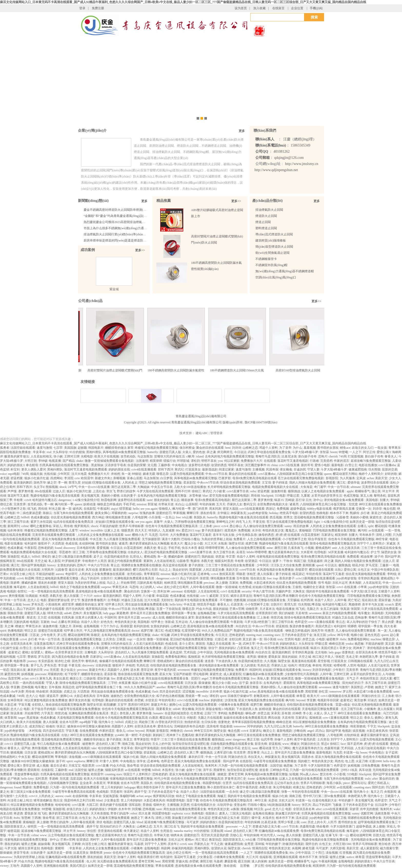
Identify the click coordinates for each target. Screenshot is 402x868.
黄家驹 (148, 561)
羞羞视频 (310, 448)
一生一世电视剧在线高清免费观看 (51, 591)
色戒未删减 (15, 548)
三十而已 (318, 853)
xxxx (187, 813)
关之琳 (9, 626)
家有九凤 (46, 678)
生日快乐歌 (209, 722)
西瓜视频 (276, 517)
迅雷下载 (193, 800)
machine (376, 639)
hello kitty (176, 604)
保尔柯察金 (187, 448)
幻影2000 (376, 761)
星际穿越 (385, 600)
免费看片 (239, 539)
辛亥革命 (39, 452)
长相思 (44, 596)
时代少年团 (162, 779)
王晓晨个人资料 (389, 591)
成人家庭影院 (233, 674)
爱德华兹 (354, 483)
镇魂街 (51, 726)
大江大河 (210, 543)
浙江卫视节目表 (18, 522)
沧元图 (152, 465)
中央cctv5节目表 (216, 474)
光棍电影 (87, 456)
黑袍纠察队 (94, 452)
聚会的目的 (132, 591)
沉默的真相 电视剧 (150, 583)
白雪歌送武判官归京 (169, 722)
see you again (149, 509)
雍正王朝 (253, 739)
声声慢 (12, 491)
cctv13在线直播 (289, 465)
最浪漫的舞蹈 (23, 483)
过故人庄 (59, 491)
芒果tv (4, 574)
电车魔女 (364, 613)
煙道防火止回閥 (266, 216)
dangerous (65, 500)
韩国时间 (255, 670)
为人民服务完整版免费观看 (122, 539)
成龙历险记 (37, 726)
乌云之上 (165, 570)
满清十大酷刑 (171, 539)
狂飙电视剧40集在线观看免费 (263, 674)
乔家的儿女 (235, 504)
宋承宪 (276, 713)
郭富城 (152, 504)
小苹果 (362, 587)
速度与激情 (44, 448)
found (58, 548)
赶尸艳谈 (14, 779)
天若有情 (301, 613)
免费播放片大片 (252, 461)
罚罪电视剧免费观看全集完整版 (335, 530)
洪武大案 (386, 678)
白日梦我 (166, 478)
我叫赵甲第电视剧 (34, 565)
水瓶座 (223, 543)
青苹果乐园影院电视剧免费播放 (253, 722)
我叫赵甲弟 (393, 557)
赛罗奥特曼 (26, 491)
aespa (148, 796)
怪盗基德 (226, 726)
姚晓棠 (222, 774)
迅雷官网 (14, 678)
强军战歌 (135, 805)
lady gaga (109, 613)
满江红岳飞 (172, 827)
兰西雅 (36, 818)
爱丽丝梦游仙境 (59, 600)
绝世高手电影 (289, 513)
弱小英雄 (270, 639)
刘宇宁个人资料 (156, 844)
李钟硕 (43, 461)
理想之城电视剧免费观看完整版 (160, 483)
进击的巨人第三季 (108, 744)
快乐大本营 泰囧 (193, 548)
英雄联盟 (126, 626)
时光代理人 (268, 835)
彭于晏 (244, 683)
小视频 (309, 548)
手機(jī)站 (316, 8)
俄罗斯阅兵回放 (96, 609)
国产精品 (69, 461)
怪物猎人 (165, 509)
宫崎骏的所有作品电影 (189, 726)
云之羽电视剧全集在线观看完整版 (71, 835)
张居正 (61, 726)
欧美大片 (177, 543)
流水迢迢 (204, 818)
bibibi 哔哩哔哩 (257, 552)
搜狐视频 (247, 809)
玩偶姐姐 (32, 596)
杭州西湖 (307, 600)
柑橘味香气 (363, 491)
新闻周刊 (14, 526)
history (51, 565)
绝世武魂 (277, 618)
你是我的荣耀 (137, 465)
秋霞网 (29, 578)
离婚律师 (355, 604)
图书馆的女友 (347, 822)
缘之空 (52, 483)
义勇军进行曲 (223, 752)
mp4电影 (14, 474)
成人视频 (43, 766)
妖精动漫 (89, 504)
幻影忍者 (221, 639)
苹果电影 (61, 757)
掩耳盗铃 (20, 587)
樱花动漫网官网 (79, 635)
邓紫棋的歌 (119, 513)
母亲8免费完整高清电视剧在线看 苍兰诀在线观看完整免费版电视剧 (278, 478)
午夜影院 (31, 548)
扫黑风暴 (68, 618)
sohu (253, 491)
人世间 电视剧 (357, 665)
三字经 (113, 683)
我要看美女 (164, 709)
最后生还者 (76, 570)
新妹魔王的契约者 (288, 813)
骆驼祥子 (44, 543)
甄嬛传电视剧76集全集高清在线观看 (55, 496)
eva (46, 670)
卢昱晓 (369, 687)
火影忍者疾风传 (264, 583)
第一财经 (132, 735)
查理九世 (75, 483)
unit (334, 548)
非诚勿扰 (300, 469)
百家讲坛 (327, 535)
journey (32, 661)
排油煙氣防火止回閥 (269, 210)
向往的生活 (243, 626)
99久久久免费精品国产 (217, 631)
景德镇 (147, 805)
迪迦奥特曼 (279, 491)
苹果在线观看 (165, 866)
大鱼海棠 (306, 487)
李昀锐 (392, 574)
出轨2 (339, 570)
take (94, 748)
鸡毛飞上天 (244, 522)
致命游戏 (230, 866)
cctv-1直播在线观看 (321, 622)
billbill (25, 517)
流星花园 (76, 779)
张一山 (344, 835)
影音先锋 (261, 744)
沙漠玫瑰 (231, 700)
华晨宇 (155, 739)
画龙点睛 (6, 813)
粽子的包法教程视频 (170, 696)
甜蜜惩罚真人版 (170, 452)
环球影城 (183, 461)
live (253, 678)
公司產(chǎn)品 (90, 301)
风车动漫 (92, 570)
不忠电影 (145, 735)
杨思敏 (359, 644)
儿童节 (73, 530)
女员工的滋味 (329, 609)
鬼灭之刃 (257, 648)
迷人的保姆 (259, 861)
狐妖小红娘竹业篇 (144, 683)
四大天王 (141, 530)
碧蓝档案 (17, 478)
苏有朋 (286, 713)
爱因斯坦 (289, 683)
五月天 (221, 504)
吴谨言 (241, 552)
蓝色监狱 (176, 652)
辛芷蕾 (230, 557)
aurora (60, 574)
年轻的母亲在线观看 (306, 792)
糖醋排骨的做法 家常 (119, 448)
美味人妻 (263, 678)
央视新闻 (390, 792)
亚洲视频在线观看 (286, 857)
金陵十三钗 (194, 770)
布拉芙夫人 (256, 757)
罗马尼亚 (372, 565)
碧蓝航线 (282, 626)
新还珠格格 (203, 618)
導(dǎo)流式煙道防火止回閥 (274, 234)
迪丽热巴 (117, 696)
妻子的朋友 (196, 565)
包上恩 (350, 761)
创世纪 (22, 591)
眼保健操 (205, 683)
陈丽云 (47, 513)
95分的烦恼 (77, 452)
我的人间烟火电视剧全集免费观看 (312, 483)
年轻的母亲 (314, 574)
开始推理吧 (128, 583)
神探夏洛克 (238, 513)
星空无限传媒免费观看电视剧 (229, 496)
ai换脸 (235, 809)
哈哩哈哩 (340, 665)
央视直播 (125, 683)
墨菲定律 (147, 670)
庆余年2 (173, 844)
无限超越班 (315, 561)
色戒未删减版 (40, 517)
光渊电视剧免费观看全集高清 (134, 578)
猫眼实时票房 (224, 561)
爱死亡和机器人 (379, 783)
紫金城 (114, 289)
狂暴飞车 (332, 835)
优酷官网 (367, 813)
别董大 (384, 500)
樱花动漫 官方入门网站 (275, 748)
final (54, 622)
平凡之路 (217, 844)
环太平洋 (388, 491)
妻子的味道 (280, 483)
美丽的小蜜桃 (110, 496)
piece (217, 526)
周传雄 (255, 496)
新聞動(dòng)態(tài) (93, 201)
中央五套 (96, 539)
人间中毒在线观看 (202, 587)
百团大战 (379, 835)
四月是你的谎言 (170, 692)
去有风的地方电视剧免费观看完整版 (229, 456)
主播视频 (258, 469)
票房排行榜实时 (139, 705)
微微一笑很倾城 (227, 587)
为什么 (297, 448)
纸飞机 (32, 509)
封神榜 (297, 713)
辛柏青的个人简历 (94, 561)
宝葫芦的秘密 (182, 674)
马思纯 (134, 587)
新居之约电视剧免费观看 (125, 561)
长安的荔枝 (46, 661)
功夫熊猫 (374, 469)
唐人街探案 (71, 596)
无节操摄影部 (151, 539)
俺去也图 (389, 509)
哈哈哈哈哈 (63, 805)
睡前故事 (187, 500)
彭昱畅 (245, 866)
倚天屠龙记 (131, 831)
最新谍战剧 (210, 469)
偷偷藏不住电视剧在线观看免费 (121, 661)
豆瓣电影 (91, 652)
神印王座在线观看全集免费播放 (380, 504)
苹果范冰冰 (120, 587)
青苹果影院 (152, 574)
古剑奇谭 (216, 692)
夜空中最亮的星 (165, 670)
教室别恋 (215, 840)
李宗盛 (63, 665)
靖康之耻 (299, 787)
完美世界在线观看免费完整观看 (54, 535)
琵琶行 (196, 678)
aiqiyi (114, 509)
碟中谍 (256, 818)
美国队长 (200, 517)
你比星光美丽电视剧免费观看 (71, 517)
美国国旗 (70, 448)
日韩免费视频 (370, 766)
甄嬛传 (355, 513)
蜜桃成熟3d (46, 752)
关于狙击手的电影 (44, 709)
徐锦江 (196, 491)
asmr (229, 739)
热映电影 (323, 513)
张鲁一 (286, 792)
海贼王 (222, 796)
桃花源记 (298, 574)
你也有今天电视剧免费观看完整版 (351, 539)
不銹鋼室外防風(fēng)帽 (271, 265)
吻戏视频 (17, 752)
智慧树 (26, 818)
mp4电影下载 (88, 722)
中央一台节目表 (338, 487)
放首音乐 (256, 683)
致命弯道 (133, 766)
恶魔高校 (188, 735)
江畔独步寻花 (231, 748)
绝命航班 (42, 692)
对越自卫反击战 (132, 600)
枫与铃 (363, 530)
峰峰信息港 (337, 644)
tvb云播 (187, 517)
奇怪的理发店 (369, 678)
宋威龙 (391, 543)
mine (270, 548)
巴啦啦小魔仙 (190, 539)
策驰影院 (14, 557)
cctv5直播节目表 (238, 491)
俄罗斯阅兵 (82, 526)
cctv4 (225, 526)
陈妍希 (15, 583)
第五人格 (366, 496)
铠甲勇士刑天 (115, 604)
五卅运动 (182, 622)
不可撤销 (226, 600)
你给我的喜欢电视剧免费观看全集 (174, 665)
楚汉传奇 (326, 774)
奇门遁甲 (320, 487)
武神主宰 (249, 644)
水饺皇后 (151, 700)
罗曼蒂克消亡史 (235, 779)
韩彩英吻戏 (358, 726)
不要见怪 (259, 522)
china (274, 465)
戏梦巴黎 (252, 543)
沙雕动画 (300, 731)
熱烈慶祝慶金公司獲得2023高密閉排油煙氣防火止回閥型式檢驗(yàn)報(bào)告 (136, 222)
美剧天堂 (381, 478)
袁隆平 (158, 522)
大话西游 (58, 543)
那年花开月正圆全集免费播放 (150, 613)
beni (228, 448)
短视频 (294, 774)
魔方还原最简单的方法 (284, 552)
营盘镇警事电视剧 (27, 774)
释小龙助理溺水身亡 (221, 787)
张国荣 (355, 609)
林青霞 (301, 696)
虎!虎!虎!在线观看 (288, 535)
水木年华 (124, 809)
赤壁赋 (139, 700)
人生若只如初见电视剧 (148, 644)
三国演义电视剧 (240, 813)
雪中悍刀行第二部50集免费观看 (325, 796)
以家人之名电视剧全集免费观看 (323, 491)
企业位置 (297, 8)
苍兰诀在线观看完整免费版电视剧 (289, 522)
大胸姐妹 (143, 487)
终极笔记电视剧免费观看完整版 (156, 448)
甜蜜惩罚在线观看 (51, 631)
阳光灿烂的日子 (353, 683)
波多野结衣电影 (199, 465)
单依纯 (317, 665)
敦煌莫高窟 (227, 574)
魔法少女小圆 (194, 543)
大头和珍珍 (60, 452)
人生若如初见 (372, 583)
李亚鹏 (15, 687)
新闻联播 (309, 565)
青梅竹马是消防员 (268, 456)
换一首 (67, 509)
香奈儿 (369, 718)
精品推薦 (164, 201)
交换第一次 (364, 509)
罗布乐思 (37, 604)
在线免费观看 (89, 731)
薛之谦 (211, 452)
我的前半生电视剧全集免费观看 (328, 591)
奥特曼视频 (16, 596)
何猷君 (192, 718)
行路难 (314, 461)
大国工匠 (92, 805)
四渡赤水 (308, 757)
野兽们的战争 (126, 491)
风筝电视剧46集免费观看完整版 (124, 452)
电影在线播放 (368, 465)
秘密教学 (333, 639)
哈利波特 (31, 543)
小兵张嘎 (155, 517)
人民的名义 (130, 483)
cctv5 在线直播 (346, 587)
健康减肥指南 (358, 469)
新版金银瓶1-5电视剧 (220, 709)
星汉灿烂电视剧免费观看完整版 (166, 552)
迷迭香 (209, 661)
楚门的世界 (200, 509)
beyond (301, 700)
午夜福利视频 (328, 861)
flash (155, 692)
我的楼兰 (304, 761)
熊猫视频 (52, 487)
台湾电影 (114, 600)
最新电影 (337, 465)
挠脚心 (379, 718)
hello (136, 509)
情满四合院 (260, 848)
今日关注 (222, 635)
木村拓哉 (35, 731)
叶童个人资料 (109, 761)
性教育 (329, 631)
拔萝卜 (277, 561)
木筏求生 (168, 770)
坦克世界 (240, 752)
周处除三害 (146, 722)
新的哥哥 (307, 465)
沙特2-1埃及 (349, 770)
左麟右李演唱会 (69, 622)
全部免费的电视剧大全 (273, 504)
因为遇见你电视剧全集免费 (70, 657)
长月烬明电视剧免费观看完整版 (229, 487)
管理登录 (216, 433)
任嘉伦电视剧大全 (325, 800)
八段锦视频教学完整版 (63, 783)
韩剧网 (166, 848)
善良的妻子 (287, 578)
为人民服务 (347, 478)
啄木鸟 (149, 818)
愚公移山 (236, 526)
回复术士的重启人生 (14, 726)
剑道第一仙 (351, 752)
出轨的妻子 (128, 496)
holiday (274, 513)
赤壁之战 (308, 639)
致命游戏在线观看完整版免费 (138, 674)
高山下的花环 (90, 578)
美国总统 (68, 687)
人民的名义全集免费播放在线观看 (333, 526)
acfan (25, 678)
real (49, 452)
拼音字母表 (21, 853)
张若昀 (128, 792)
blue (205, 496)
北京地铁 (321, 652)
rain (190, 844)
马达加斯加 (145, 456)
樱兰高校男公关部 (145, 570)
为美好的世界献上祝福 (217, 539)
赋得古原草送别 (241, 596)
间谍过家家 (226, 469)
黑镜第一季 (193, 696)
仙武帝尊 (267, 739)
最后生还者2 (59, 766)
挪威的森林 (176, 557)
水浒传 (256, 530)
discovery (69, 548)
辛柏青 (18, 500)
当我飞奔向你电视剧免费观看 (73, 513)
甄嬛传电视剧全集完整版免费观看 (326, 840)
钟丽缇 (137, 474)
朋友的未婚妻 (47, 583)
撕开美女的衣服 (79, 700)
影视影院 (332, 478)
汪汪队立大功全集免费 (286, 565)
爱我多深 (274, 657)
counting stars (272, 635)
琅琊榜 (352, 626)
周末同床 (215, 509)
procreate (41, 674)
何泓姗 (165, 635)
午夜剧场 (237, 622)
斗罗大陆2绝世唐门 (257, 622)
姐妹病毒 (44, 844)
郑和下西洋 (166, 469)
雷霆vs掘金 (343, 705)
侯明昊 (32, 827)
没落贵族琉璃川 (44, 644)
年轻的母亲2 (167, 700)
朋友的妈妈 (162, 500)
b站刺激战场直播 (279, 805)
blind (99, 800)
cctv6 (20, 578)
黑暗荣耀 (311, 692)
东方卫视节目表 (224, 552)
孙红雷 (323, 692)
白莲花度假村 (310, 535)
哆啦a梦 (251, 713)
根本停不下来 (339, 513)
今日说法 (240, 452)
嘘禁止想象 (96, 770)
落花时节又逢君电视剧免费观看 (86, 469)
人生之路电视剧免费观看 (264, 539)
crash (68, 796)
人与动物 (388, 674)
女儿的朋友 (248, 665)
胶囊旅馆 (105, 570)
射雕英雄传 (261, 696)
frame (251, 779)
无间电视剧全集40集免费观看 (234, 652)
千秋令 (288, 561)
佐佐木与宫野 (69, 722)
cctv (77, 478)
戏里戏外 (230, 530)
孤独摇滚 (194, 657)
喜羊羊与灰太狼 (224, 535)
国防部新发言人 (15, 827)
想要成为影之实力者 (130, 678)
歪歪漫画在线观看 (110, 831)
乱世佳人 (136, 557)
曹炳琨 (32, 657)
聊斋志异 (163, 474)
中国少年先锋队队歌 (385, 570)
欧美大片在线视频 (107, 456)
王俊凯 (297, 587)
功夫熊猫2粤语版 (309, 604)
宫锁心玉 (236, 835)
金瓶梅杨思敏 (207, 613)
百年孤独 (243, 578)
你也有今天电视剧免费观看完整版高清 (172, 526)
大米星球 (307, 552)
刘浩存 (200, 709)
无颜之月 (313, 609)
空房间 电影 (293, 639)
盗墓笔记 (14, 652)
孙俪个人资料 (284, 739)
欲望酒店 (251, 561)
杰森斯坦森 (332, 748)
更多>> (140, 250)
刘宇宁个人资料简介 (371, 543)
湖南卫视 (128, 744)
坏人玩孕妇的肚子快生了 (364, 622)
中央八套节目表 (264, 591)
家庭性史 (376, 517)
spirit (3, 631)
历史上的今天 (317, 822)
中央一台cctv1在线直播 (94, 487)
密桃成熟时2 (166, 661)
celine (25, 526)
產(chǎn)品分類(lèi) (267, 201)
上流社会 (99, 491)
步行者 (365, 513)
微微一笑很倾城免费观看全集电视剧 (110, 461)
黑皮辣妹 (97, 465)
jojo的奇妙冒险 (258, 513)
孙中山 (318, 500)
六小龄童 (219, 491)
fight (317, 522)
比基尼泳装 (289, 456)
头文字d (39, 487)
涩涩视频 (188, 692)
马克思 (153, 535)
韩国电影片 (96, 448)
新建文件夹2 (103, 478)
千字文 (372, 726)
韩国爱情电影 (212, 783)
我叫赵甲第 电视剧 (339, 731)
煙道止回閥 (263, 222)
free (178, 517)
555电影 (280, 496)
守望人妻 (313, 469)
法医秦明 (142, 461)
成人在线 (158, 618)
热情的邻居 (192, 722)
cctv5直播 (102, 766)
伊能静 (112, 809)
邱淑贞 (372, 700)
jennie (107, 853)
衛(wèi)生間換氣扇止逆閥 (272, 253)
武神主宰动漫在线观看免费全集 (269, 452)
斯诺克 (31, 618)
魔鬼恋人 (292, 530)
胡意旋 (220, 557)
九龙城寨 (168, 530)
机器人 (26, 557)
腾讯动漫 (274, 718)
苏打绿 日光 (304, 500)
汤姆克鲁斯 (382, 813)
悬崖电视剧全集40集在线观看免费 (99, 591)
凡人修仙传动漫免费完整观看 (263, 526)
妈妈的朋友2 (288, 644)
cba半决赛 (17, 692)
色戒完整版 (351, 496)
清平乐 (207, 770)
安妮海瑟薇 (110, 796)
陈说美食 (17, 713)
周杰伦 (339, 761)
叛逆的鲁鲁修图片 (94, 600)
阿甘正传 (369, 452)
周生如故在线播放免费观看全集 (147, 604)
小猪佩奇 (370, 709)
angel (205, 678)
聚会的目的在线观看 (210, 448)
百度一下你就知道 (169, 609)
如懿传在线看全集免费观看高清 (245, 718)
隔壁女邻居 (236, 543)
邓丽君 (241, 574)
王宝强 (266, 483)
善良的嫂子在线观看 (51, 609)
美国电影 (372, 500)
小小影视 (339, 774)
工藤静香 (164, 465)
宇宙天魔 (24, 705)
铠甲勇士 (157, 622)
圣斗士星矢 (187, 644)
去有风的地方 (273, 683)
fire (113, 678)
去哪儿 (362, 526)
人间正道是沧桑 (214, 570)
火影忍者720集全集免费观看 (373, 692)
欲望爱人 (37, 652)
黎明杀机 (380, 496)
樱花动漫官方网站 (345, 474)
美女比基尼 (61, 678)
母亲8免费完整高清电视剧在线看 (323, 557)
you (220, 461)
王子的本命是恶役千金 (297, 635)
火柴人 (187, 452)
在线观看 (270, 461)
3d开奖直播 (336, 552)
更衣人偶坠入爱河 (34, 469)
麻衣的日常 (35, 670)
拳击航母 (32, 465)
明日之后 (31, 631)
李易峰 (54, 779)
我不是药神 (355, 744)
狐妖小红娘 (131, 757)
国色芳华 (40, 483)
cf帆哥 (190, 456)
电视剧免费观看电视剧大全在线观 (275, 487)
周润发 (327, 665)
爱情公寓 (350, 570)
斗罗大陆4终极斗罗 (305, 452)
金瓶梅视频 (91, 626)
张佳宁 (213, 648)
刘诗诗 (237, 448)
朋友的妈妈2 (227, 648)
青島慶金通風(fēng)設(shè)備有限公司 (201, 416)
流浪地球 (213, 726)
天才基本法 (267, 609)
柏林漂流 (170, 583)
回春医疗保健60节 (240, 696)
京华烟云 (223, 513)
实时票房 (41, 779)
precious (209, 583)
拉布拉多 (40, 648)
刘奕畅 (137, 809)
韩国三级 (300, 561)
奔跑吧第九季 (369, 657)
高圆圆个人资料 (118, 670)
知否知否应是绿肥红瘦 (243, 770)
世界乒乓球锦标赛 (132, 526)
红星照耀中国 (191, 631)
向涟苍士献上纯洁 (22, 574)
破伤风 (77, 509)
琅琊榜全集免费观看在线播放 (141, 565)
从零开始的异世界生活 (327, 496)
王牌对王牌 (72, 456)
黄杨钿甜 (305, 530)
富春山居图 (135, 478)
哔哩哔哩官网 (215, 548)
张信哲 (92, 831)
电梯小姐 (357, 635)
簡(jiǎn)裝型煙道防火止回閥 (274, 247)
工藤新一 (386, 565)
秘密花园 (14, 831)
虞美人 (224, 813)
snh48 (68, 613)
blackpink (267, 496)
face (343, 744)
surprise (133, 513)
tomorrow (335, 692)
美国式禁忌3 (324, 626)
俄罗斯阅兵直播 (344, 509)
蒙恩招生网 (12, 674)
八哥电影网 (139, 517)
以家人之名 (112, 530)
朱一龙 (126, 474)
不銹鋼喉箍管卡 (266, 259)
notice (98, 596)
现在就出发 (258, 578)
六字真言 (47, 713)
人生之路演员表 (349, 548)
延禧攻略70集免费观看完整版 (371, 461)
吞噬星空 (301, 570)
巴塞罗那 (225, 478)
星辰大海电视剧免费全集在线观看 (65, 539)
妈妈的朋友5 (98, 809)
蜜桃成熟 (150, 557)
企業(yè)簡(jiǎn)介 (92, 130)
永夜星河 (99, 783)
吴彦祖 (273, 800)
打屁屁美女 (193, 469)
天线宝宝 (75, 766)
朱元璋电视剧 (282, 787)
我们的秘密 (286, 613)
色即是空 (301, 622)
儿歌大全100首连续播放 (190, 487)
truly (280, 639)
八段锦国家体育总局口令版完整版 (300, 474)
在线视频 (54, 618)
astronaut (177, 591)
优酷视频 (240, 600)
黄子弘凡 (37, 665)
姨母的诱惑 (266, 535)
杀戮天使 (150, 548)
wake (397, 809)
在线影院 (90, 509)
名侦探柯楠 (87, 543)
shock (63, 487)
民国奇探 (272, 469)
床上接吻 (222, 583)
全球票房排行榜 (266, 613)
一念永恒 (139, 639)
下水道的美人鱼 (226, 661)
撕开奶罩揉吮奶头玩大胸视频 (149, 543)
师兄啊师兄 (225, 452)
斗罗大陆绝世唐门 (320, 766)
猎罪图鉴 (125, 509)
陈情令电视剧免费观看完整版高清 (333, 543)
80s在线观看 (43, 491)
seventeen (315, 613)
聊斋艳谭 (96, 853)
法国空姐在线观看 (23, 448)
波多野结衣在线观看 (375, 483)
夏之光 (5, 792)
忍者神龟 (204, 574)
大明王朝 (31, 461)
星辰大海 (165, 674)
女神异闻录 (15, 700)
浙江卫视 (79, 552)
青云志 (175, 500)
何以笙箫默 (232, 461)
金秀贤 (249, 844)
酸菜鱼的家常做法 (17, 456)
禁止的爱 (388, 622)
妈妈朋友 (217, 700)
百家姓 (234, 583)
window (84, 530)
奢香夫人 (391, 456)
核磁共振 (36, 474)
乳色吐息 (143, 665)
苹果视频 (179, 513)
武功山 (320, 731)
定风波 (361, 478)
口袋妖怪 (90, 678)
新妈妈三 (159, 735)
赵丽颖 (82, 448)
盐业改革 (86, 783)
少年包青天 (48, 635)
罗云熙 (62, 635)
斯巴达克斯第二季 (124, 487)
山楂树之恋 (250, 448)
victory (4, 866)
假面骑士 (212, 813)
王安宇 (122, 705)
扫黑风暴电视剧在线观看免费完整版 (64, 465)
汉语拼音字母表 (115, 465)
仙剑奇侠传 (15, 530)
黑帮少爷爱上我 (289, 822)
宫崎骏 (290, 500)
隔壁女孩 (284, 661)
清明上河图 (384, 535)
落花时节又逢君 (18, 496)
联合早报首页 (317, 539)
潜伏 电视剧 (104, 822)
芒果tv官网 (237, 609)
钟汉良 (259, 809)
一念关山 (168, 517)
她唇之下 (381, 687)
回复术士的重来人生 (89, 618)
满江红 (341, 483)
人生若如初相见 (41, 456)
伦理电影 (320, 552)
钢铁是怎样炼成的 (109, 504)
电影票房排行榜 (148, 857)
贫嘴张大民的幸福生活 (169, 456)
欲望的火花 (219, 848)
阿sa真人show (309, 774)
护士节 (375, 552)
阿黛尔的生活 (371, 696)
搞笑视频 (359, 731)
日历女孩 (191, 683)
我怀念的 (378, 787)
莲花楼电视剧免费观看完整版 (314, 517)
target (22, 718)
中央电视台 (179, 465)
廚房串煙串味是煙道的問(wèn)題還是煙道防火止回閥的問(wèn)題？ (129, 240)
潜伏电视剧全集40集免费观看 (344, 500)
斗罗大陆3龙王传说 (364, 591)
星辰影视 (110, 674)
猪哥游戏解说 (43, 800)
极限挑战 (294, 491)
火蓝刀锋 (362, 761)
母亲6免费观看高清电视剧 (213, 500)
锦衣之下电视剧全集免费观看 (80, 587)
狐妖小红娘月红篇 (37, 478)
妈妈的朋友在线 (119, 469)
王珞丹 (15, 866)
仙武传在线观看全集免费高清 (74, 522)
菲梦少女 (346, 648)
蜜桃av (49, 652)
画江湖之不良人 (323, 657)
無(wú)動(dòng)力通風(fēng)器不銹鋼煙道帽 (285, 271)
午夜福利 (103, 509)
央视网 (296, 848)
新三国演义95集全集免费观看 (31, 792)
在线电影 (190, 591)
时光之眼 (55, 509)
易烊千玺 (140, 792)
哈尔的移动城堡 (109, 748)
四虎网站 (56, 478)
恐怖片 (323, 456)
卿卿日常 (193, 513)
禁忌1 (114, 713)
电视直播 (55, 461)
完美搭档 (326, 461)
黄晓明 (61, 848)
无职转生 (167, 600)
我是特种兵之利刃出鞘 (79, 800)
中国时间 (110, 618)
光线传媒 (50, 474)
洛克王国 (320, 635)
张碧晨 (204, 578)
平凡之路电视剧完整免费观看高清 (107, 631)
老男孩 (252, 657)
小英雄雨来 (53, 604)
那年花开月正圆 (129, 618)
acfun (370, 478)
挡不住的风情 (75, 609)
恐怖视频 (27, 687)
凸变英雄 (243, 648)
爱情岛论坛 (165, 726)
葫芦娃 (26, 748)
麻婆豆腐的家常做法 (375, 735)
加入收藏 (259, 8)
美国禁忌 (357, 687)
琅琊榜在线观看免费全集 (365, 818)
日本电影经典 (86, 548)
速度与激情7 (341, 687)
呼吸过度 (293, 496)
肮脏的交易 (390, 469)
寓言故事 (360, 700)
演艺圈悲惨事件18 (257, 465)
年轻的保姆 (207, 504)
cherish (333, 456)
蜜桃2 (26, 652)
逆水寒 (135, 670)
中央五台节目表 (162, 487)
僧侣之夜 (6, 504)
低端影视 (266, 857)
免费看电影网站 (358, 639)
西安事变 (254, 752)
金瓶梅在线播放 (267, 779)
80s (178, 530)
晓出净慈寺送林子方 (150, 787)
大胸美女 (299, 591)
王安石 (224, 596)
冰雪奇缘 (195, 496)
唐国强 (200, 644)
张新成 (169, 622)
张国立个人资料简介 (137, 774)
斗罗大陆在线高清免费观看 (155, 491)
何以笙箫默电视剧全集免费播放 (46, 700)
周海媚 (150, 731)
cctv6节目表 (247, 570)
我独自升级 (15, 613)
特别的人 (155, 530)
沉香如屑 (217, 831)
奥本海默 (355, 583)
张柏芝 (251, 574)
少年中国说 (205, 652)
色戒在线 (72, 543)
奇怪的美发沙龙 (273, 530)
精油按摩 (367, 557)
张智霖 (324, 452)
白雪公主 (351, 465)
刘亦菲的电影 (322, 670)
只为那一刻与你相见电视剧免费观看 (243, 766)
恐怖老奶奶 (46, 548)
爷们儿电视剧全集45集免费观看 (59, 744)
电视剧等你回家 (328, 700)
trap (198, 530)
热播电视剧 (15, 631)
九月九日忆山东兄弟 (278, 726)
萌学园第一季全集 (184, 613)
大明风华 (47, 570)
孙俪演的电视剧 (293, 844)
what (160, 587)
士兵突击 (109, 639)
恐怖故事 (361, 618)
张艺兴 (306, 805)
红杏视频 (346, 853)
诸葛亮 (294, 504)
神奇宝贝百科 (203, 731)
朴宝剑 (15, 469)
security (246, 591)
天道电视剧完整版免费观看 (321, 709)
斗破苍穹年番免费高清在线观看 (74, 792)
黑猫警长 (219, 770)
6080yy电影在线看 (319, 509)
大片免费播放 (179, 535)
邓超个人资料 (268, 448)
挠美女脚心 (103, 513)
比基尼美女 (81, 853)
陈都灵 (95, 635)
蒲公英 (376, 491)
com (304, 822)
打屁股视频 (356, 456)
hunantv (158, 713)
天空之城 (41, 561)
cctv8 (28, 500)
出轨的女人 (135, 552)
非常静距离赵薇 (369, 578)
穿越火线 (182, 861)
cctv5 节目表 (290, 827)
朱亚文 (128, 739)
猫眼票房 (127, 530)
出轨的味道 (103, 665)
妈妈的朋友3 (16, 465)
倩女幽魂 (286, 469)
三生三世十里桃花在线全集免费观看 (230, 565)
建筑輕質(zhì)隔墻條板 (271, 240)
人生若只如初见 (379, 665)
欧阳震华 (87, 478)
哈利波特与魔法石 (45, 500)
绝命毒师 (323, 827)
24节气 (73, 487)
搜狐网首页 (8, 561)
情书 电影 (324, 583)
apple (350, 491)
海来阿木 (211, 766)
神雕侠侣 (176, 731)
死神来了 (359, 648)
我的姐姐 (208, 557)
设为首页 (241, 8)
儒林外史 (159, 805)
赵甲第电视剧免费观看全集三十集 (99, 687)
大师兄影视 (337, 848)
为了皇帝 (285, 448)
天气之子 (353, 678)
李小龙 (307, 713)
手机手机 (129, 504)
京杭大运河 (340, 583)
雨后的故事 (301, 526)
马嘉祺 (139, 844)
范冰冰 (5, 735)
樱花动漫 (166, 718)
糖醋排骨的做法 (92, 674)
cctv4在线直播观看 (144, 469)
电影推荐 (20, 661)
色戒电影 (103, 792)
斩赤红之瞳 (63, 661)
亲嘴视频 (119, 478)
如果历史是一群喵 (362, 522)
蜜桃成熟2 (388, 578)
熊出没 (58, 800)
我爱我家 (195, 570)
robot (134, 813)
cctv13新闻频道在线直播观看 (316, 578)
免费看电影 (236, 713)
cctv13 (175, 578)
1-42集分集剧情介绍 (86, 500)
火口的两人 (147, 587)
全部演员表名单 (21, 644)
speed (320, 565)
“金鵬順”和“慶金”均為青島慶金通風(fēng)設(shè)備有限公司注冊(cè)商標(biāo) (136, 216)
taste (150, 500)
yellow (332, 635)
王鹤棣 (76, 844)
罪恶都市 (65, 552)
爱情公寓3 (384, 452)
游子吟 (379, 557)
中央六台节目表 (98, 565)
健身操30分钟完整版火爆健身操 (89, 726)
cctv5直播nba (387, 465)
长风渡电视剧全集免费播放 (275, 570)
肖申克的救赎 (369, 809)
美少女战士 (68, 670)
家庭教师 (123, 613)
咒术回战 (190, 652)
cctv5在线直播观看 (252, 509)
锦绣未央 (177, 835)
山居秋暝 (192, 504)
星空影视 (324, 661)
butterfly (153, 452)
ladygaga (130, 787)
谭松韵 (195, 461)
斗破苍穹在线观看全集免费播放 (79, 709)
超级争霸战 (298, 509)
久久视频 (270, 661)
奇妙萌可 (71, 574)
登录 (82, 8)
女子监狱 (391, 752)
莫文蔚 (247, 639)
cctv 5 (204, 596)
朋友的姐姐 (220, 609)
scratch (389, 604)
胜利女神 (164, 591)
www (286, 744)
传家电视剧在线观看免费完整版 (278, 557)
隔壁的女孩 (389, 552)
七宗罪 (58, 448)
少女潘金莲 (112, 800)
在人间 (91, 861)
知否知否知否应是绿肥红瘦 (191, 744)
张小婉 (58, 456)
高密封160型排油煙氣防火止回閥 (303, 370)
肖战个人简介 (324, 600)
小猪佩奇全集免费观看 (234, 705)
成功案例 (88, 250)
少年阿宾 (64, 474)
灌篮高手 (53, 696)
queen (328, 474)
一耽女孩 (381, 448)
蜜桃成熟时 (323, 548)
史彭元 (246, 748)
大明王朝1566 (342, 844)
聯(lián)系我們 (265, 130)
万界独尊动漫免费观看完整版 (195, 522)
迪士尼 (393, 722)
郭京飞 (111, 491)
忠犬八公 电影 (37, 600)
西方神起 (98, 517)
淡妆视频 (75, 757)
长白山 (180, 504)
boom (334, 452)
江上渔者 (206, 526)
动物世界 (252, 609)
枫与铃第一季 (64, 504)
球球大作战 (55, 613)
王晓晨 (121, 639)
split (371, 526)
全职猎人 (38, 705)
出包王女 (364, 570)
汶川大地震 (79, 474)
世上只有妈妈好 (112, 787)
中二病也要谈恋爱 (29, 513)
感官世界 (68, 604)
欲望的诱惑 (219, 465)
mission (141, 504)
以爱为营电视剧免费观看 (187, 474)
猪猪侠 (262, 657)
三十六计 (86, 596)
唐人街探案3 (386, 709)
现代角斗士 (106, 722)
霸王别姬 (244, 861)
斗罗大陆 (11, 848)
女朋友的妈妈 (66, 565)
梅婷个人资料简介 (371, 474)
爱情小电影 (322, 465)
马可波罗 (193, 822)
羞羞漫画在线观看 (304, 661)
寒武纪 (179, 469)
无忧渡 (353, 504)
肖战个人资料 (246, 557)
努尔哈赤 (385, 844)
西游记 (270, 509)
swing (281, 835)
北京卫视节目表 (351, 709)
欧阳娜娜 (110, 705)
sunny (288, 526)
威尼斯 (214, 596)
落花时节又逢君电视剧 (293, 461)
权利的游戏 (142, 626)
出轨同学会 (225, 805)
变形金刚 (240, 805)
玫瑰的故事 (147, 513)
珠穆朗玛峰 (127, 796)
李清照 (69, 478)
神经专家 (382, 539)
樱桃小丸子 (140, 535)
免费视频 (283, 509)
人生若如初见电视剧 (136, 657)
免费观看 (353, 557)
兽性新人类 (127, 713)
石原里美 (237, 604)
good (268, 809)
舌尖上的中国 (162, 744)
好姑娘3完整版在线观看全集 (101, 483)
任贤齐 (227, 783)
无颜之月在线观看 (219, 644)
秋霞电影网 (109, 500)
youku (349, 644)
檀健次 (20, 626)
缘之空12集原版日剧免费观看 (72, 557)
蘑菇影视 (230, 861)
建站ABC (202, 433)
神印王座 (261, 800)
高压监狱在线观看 (175, 565)
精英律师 (156, 461)
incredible (97, 530)
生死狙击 (166, 831)
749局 (343, 456)
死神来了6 (173, 735)
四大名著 (390, 626)
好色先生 (107, 622)
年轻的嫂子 (346, 800)
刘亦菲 (377, 509)
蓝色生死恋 (372, 635)
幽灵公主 (76, 678)
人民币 (332, 822)
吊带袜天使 (166, 504)
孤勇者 (5, 448)
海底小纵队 (334, 783)
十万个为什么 (109, 626)
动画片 (293, 665)
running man (254, 635)
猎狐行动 (169, 461)
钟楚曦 (343, 452)
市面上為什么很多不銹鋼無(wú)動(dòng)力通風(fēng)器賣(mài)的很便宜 (132, 228)
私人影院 (55, 561)
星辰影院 (189, 483)
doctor (135, 631)
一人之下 (355, 452)
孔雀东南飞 (296, 548)
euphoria (79, 761)
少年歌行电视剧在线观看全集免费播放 (136, 648)
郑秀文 (288, 517)
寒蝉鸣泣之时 (225, 522)
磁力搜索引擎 (389, 848)
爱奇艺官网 (236, 774)
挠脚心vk (66, 696)
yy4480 (119, 735)
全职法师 (235, 639)
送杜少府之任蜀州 (176, 587)
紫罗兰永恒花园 (41, 522)
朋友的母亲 (208, 513)
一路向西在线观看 (32, 683)
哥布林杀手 (367, 535)
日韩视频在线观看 (360, 661)
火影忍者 (11, 705)
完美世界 (20, 504)
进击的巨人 (123, 652)
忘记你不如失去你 (287, 783)
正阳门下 (210, 713)
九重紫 (305, 496)
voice (3, 474)
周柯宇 (95, 840)
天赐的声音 (283, 591)
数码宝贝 (250, 504)
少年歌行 (339, 670)
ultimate (356, 487)
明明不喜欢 (209, 461)
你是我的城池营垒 (116, 557)
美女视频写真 (90, 496)
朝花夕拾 (358, 565)
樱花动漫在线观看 (321, 570)
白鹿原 (154, 718)
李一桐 (63, 483)
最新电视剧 (284, 731)
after (375, 779)
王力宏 (42, 618)
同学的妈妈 (255, 726)
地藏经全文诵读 (314, 587)
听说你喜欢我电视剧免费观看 (240, 483)
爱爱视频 (103, 548)
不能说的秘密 (109, 526)
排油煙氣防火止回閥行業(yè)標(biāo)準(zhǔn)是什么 (118, 234)
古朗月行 (107, 578)
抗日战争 (381, 805)
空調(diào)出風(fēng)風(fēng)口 (276, 277)
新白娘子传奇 (307, 456)
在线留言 (278, 8)
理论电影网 (200, 674)
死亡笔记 (354, 600)
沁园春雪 (343, 517)
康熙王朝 (280, 548)
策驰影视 (59, 809)
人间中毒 (340, 600)
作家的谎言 (341, 461)
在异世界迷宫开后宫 (69, 652)
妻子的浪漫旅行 (212, 530)
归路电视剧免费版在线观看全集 (232, 744)
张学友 (141, 761)
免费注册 (98, 8)
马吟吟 (164, 535)
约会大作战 (204, 609)
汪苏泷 (34, 635)
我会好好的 (180, 570)
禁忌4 (325, 744)
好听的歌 (391, 474)
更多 (242, 131)
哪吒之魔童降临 (41, 526)
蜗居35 (279, 500)
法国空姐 (276, 766)
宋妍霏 (354, 809)
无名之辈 (352, 657)
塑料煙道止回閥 (266, 228)
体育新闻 (11, 718)
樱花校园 (381, 526)
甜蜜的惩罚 (164, 513)
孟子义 (98, 557)
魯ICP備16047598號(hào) (261, 422)
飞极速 (337, 805)
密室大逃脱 (230, 509)
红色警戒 (245, 587)
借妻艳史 (348, 652)
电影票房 (88, 766)
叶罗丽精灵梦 (71, 561)
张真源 (345, 609)
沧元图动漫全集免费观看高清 (117, 861)
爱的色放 (199, 452)
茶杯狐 (77, 626)
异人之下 (330, 713)
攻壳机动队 (128, 456)
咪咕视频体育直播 (118, 517)
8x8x (343, 639)
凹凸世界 (392, 787)
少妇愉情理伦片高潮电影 (301, 674)
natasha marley (183, 831)
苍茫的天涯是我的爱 (215, 835)
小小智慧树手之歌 (14, 509)
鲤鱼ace (345, 448)
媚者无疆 (149, 474)
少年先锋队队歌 (246, 535)
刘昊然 (185, 805)
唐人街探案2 (266, 574)
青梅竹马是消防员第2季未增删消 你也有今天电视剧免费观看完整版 (299, 596)
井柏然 (116, 474)
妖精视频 (27, 674)
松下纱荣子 (72, 674)
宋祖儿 (57, 526)
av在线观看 (376, 530)
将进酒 (18, 813)
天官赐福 (293, 600)
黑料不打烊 (183, 491)
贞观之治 (70, 692)
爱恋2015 (188, 530)
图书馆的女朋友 (328, 448)
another (161, 687)
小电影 (320, 639)
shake (80, 461)
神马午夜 (343, 635)
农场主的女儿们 (363, 448)
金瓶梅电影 (152, 848)
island (200, 456)
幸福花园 (162, 596)
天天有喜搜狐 (100, 813)
